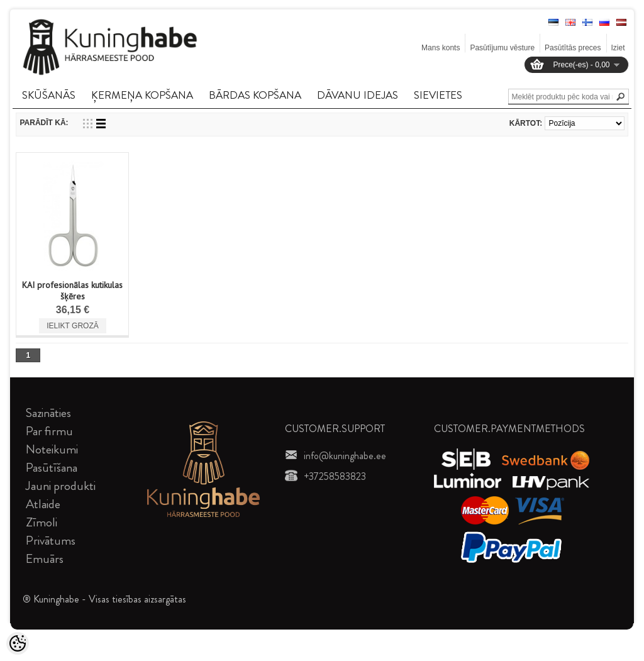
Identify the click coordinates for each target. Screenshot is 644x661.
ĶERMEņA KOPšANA (142, 95)
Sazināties (48, 413)
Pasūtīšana (52, 468)
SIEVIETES (438, 95)
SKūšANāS (49, 95)
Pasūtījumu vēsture (502, 48)
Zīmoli (42, 522)
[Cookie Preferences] (18, 643)
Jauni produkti (61, 486)
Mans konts (441, 48)
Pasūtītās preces (573, 48)
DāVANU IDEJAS (358, 95)
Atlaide (43, 504)
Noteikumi (52, 449)
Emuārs (45, 559)
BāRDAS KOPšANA (255, 95)
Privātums (51, 541)
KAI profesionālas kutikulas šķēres (72, 291)
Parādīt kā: (44, 123)
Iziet (618, 48)
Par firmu (49, 431)
